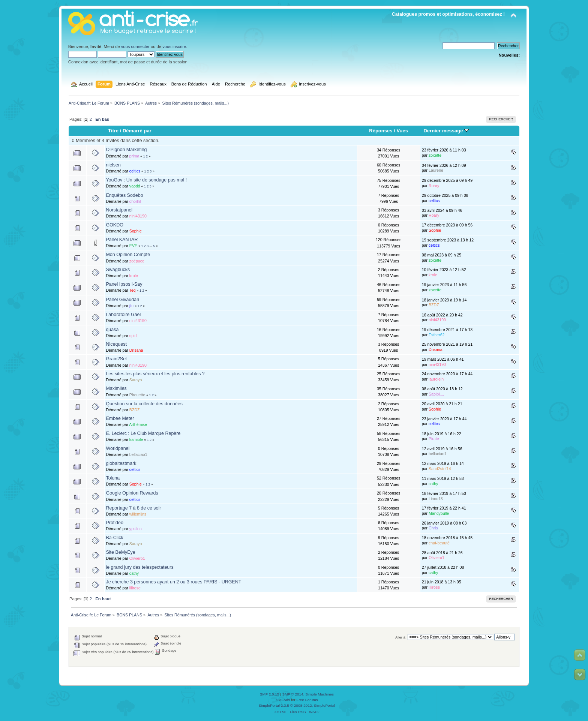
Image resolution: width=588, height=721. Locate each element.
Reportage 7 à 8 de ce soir (133, 508)
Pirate (434, 439)
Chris (433, 528)
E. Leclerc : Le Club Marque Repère (143, 433)
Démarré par (137, 131)
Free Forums (307, 700)
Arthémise (138, 424)
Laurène (436, 170)
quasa (112, 330)
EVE (133, 246)
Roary (434, 186)
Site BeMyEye (120, 552)
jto (131, 306)
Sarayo (136, 380)
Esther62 (436, 335)
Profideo (114, 523)
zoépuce (137, 261)
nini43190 (138, 216)
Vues (402, 131)
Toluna (113, 478)
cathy (433, 484)
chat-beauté (439, 543)
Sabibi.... (436, 394)
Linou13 (436, 499)
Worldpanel (118, 448)
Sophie (136, 231)
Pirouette (137, 395)
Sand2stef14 (440, 469)
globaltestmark (121, 463)
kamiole (136, 439)
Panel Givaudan (122, 300)
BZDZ (434, 305)
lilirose (135, 588)
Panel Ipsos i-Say (124, 284)
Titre (113, 131)
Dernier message (446, 131)
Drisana (136, 350)
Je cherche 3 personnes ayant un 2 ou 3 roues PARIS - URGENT (173, 582)
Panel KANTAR (122, 240)
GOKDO (114, 225)
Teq (133, 290)
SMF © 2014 (293, 694)
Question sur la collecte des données (144, 404)
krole (134, 276)
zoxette (435, 155)
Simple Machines (319, 694)
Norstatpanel (119, 210)
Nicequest (116, 344)
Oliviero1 (137, 558)
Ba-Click (114, 538)
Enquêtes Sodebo (124, 195)
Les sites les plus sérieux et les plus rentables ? (155, 374)
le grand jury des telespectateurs (139, 567)
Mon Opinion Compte (128, 255)
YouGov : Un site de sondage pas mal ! (146, 180)
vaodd (135, 186)
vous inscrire (174, 46)
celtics (135, 171)
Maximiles (116, 388)
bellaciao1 (138, 454)
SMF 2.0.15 (270, 694)
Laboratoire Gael (123, 315)
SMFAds (283, 700)
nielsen (113, 165)
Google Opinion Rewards (132, 493)
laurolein (436, 379)
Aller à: (401, 637)
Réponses (381, 131)
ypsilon (136, 529)
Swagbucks (118, 270)
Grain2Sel (116, 359)
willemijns (138, 514)
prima (134, 156)
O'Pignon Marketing (126, 150)
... (151, 246)
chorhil (135, 201)
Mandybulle (439, 513)
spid (133, 336)
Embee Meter (120, 418)
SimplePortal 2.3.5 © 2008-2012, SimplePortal (297, 705)
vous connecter (135, 46)
